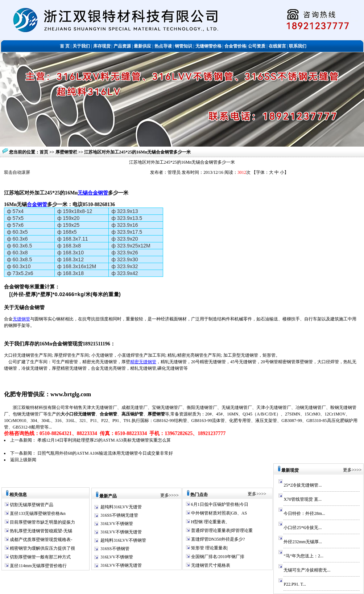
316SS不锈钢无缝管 (119, 515)
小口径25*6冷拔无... (303, 528)
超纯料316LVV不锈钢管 (123, 540)
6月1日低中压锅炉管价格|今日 (219, 504)
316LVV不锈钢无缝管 (121, 532)
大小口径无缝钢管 (78, 414)
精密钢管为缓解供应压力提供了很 (42, 548)
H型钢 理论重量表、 (210, 522)
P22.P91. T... (295, 584)
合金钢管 (37, 204)
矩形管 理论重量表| (209, 548)
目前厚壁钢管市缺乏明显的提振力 (42, 522)
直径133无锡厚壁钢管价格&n (37, 513)
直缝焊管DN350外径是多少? (218, 539)
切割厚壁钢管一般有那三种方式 (40, 557)
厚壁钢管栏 (67, 152)
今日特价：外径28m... (304, 513)
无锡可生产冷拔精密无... (307, 570)
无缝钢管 (21, 319)
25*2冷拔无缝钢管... (303, 485)
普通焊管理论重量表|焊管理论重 (221, 530)
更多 (165, 495)
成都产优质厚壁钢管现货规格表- (40, 540)
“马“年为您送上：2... (303, 556)
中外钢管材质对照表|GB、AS (218, 513)
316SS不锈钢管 (115, 549)
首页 (44, 152)
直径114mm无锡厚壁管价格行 (38, 566)
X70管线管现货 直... (303, 499)
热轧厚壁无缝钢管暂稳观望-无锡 (40, 531)
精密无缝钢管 (143, 362)
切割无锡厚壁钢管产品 (32, 505)
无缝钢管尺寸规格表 (210, 565)
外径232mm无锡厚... (303, 542)
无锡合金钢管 (93, 193)
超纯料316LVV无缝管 (121, 507)
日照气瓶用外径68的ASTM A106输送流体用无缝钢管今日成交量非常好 (105, 453)
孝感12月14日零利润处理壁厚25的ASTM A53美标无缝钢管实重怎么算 (104, 440)
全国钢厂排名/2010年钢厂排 (217, 557)
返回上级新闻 (23, 460)
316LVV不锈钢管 (117, 524)
